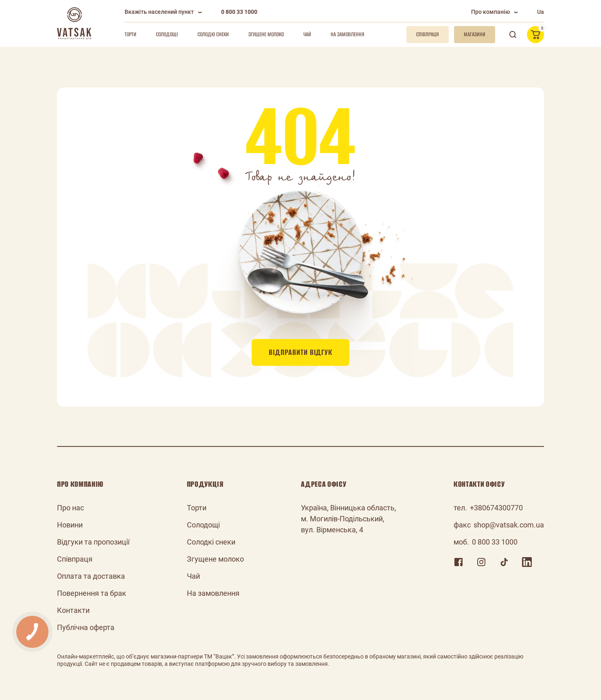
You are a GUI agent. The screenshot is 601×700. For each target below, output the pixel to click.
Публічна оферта (86, 627)
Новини (70, 525)
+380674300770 (496, 508)
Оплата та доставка (91, 576)
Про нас (70, 508)
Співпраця (75, 559)
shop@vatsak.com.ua (509, 525)
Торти (131, 34)
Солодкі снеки (213, 34)
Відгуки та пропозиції (93, 542)
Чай (307, 34)
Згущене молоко (266, 34)
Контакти (73, 610)
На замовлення (348, 34)
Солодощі (167, 34)
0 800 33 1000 (239, 12)
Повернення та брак (92, 593)
